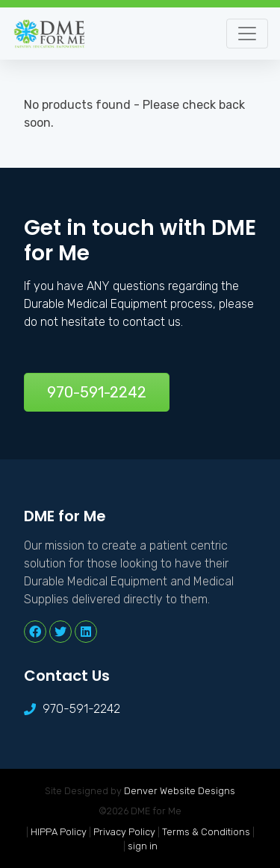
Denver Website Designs (180, 791)
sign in (143, 846)
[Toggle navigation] (247, 34)
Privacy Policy (124, 832)
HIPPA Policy (59, 832)
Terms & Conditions (206, 832)
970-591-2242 (97, 392)
